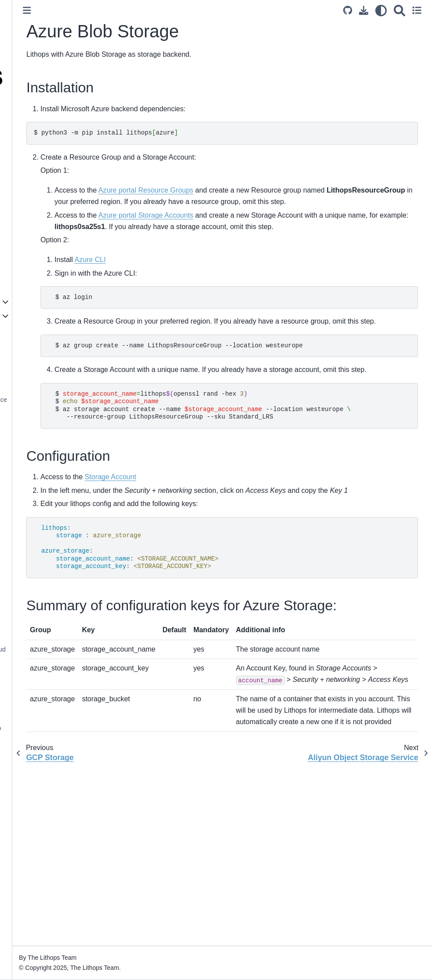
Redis (27, 469)
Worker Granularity (38, 548)
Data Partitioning (35, 663)
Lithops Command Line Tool (51, 237)
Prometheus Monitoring (44, 829)
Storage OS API (34, 714)
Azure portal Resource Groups (241, 190)
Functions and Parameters (49, 534)
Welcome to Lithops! (40, 124)
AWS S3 (30, 357)
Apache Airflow (32, 742)
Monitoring (26, 779)
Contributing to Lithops (43, 894)
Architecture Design (39, 160)
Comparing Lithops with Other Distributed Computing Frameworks (53, 185)
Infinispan (32, 483)
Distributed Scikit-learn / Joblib (54, 728)
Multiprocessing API (39, 700)
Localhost (32, 330)
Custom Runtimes (36, 793)
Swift (25, 455)
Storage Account (206, 523)
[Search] (399, 10)
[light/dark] (381, 10)
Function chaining (36, 562)
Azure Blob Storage (48, 386)
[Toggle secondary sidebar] (417, 10)
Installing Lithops (35, 274)
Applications (29, 880)
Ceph (26, 427)
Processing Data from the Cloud (56, 649)
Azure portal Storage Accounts (241, 227)
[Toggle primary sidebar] (123, 10)
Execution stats (33, 576)
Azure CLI (186, 283)
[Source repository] (348, 10)
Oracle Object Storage (50, 413)
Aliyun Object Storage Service (60, 400)
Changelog (27, 908)
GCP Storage (37, 372)
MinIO (27, 441)
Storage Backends (39, 316)
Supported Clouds (37, 209)
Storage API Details (39, 612)
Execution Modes (36, 223)
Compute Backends (39, 302)
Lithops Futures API (39, 520)
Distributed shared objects (48, 843)
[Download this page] (364, 10)
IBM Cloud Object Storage (55, 344)
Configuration (30, 288)
